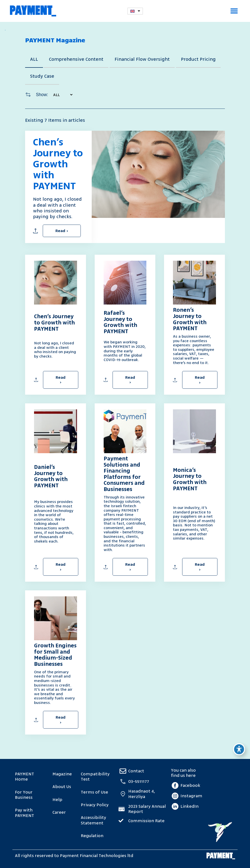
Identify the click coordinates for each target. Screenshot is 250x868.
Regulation (92, 836)
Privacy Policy (95, 805)
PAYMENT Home (24, 777)
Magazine (62, 774)
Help (57, 800)
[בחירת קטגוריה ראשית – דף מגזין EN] (61, 95)
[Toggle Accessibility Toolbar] (239, 749)
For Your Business (24, 795)
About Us (62, 787)
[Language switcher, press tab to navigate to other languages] (135, 11)
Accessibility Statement (93, 820)
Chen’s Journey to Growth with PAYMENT (58, 164)
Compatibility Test (95, 777)
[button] (234, 11)
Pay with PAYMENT (24, 813)
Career (59, 812)
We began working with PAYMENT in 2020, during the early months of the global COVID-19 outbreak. (125, 351)
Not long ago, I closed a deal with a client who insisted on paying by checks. (55, 350)
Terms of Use (94, 792)
